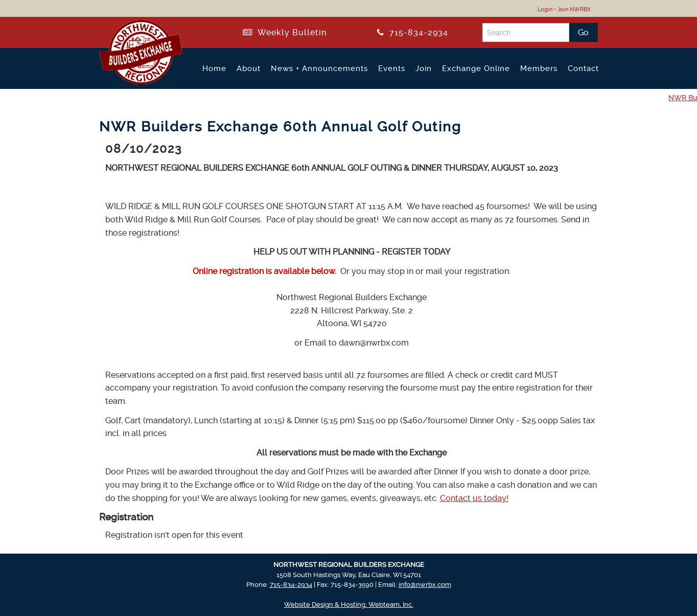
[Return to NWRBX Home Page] (135, 80)
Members (539, 69)
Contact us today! (474, 498)
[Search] (526, 32)
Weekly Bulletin (285, 32)
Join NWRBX (574, 9)
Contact (583, 69)
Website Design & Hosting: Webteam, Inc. (349, 604)
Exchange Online (476, 69)
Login (545, 9)
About (249, 69)
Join (424, 69)
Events (392, 69)
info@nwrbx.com (425, 585)
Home (214, 69)
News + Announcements (319, 69)
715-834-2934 (413, 32)
